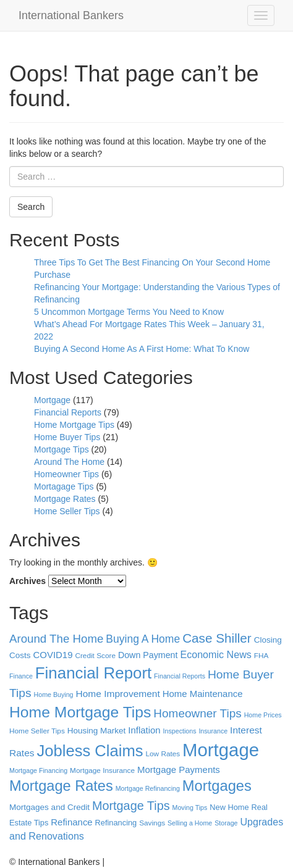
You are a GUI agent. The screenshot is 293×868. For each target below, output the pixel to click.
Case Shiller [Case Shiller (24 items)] (217, 638)
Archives (28, 581)
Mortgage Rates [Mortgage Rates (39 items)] (61, 786)
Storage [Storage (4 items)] (226, 823)
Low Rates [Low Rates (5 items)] (163, 754)
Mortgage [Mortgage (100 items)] (221, 750)
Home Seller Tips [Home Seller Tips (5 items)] (37, 731)
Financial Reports (68, 412)
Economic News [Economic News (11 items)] (216, 654)
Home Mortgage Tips (74, 425)
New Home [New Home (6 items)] (229, 807)
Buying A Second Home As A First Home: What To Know (142, 349)
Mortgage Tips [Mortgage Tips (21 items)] (131, 806)
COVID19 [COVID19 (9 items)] (53, 655)
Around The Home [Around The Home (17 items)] (56, 639)
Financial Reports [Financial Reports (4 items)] (180, 676)
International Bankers (71, 15)
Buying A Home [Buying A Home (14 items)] (143, 639)
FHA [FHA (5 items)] (261, 656)
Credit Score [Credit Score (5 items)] (95, 656)
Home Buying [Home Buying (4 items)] (54, 695)
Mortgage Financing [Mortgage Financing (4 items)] (38, 770)
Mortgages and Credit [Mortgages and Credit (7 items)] (49, 807)
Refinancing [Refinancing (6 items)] (116, 823)
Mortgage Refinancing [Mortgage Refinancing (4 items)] (148, 788)
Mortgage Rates (65, 499)
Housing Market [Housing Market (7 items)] (97, 731)
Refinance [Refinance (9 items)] (71, 822)
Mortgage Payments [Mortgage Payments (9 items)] (179, 770)
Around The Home (69, 462)
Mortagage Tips (64, 486)
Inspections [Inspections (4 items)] (180, 731)
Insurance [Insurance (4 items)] (213, 731)
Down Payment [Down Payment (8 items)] (148, 655)
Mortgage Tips (62, 449)
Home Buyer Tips (67, 437)
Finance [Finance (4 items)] (21, 676)
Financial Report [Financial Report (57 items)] (93, 673)
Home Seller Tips (67, 511)
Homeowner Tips (66, 474)
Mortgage (52, 400)
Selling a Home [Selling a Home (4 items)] (190, 823)
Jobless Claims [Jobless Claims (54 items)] (90, 751)
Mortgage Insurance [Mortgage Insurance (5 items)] (102, 770)
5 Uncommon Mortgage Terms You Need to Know (129, 312)
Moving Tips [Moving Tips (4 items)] (190, 807)
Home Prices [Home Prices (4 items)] (263, 715)
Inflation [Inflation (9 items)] (144, 730)
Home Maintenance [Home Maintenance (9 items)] (203, 694)
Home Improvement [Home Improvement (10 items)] (117, 694)
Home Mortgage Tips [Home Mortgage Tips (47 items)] (80, 712)
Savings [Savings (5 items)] (152, 823)
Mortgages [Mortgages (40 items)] (217, 786)
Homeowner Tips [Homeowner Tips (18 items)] (197, 713)
